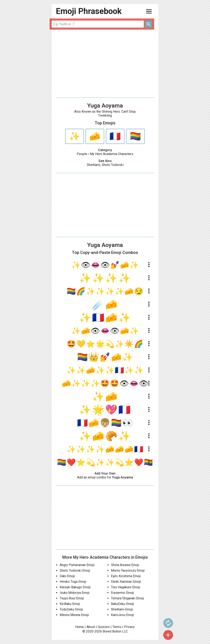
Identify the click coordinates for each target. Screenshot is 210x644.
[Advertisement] (105, 64)
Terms (117, 627)
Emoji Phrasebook (89, 11)
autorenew (167, 623)
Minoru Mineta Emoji (74, 615)
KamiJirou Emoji (122, 615)
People (82, 154)
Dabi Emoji (67, 576)
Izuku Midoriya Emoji (75, 593)
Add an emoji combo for (105, 477)
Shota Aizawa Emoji (125, 565)
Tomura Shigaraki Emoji (127, 598)
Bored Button (112, 631)
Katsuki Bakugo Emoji (75, 587)
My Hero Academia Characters (112, 154)
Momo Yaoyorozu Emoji (128, 570)
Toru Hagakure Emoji (126, 587)
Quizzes (104, 627)
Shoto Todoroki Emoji (75, 570)
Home (80, 627)
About (91, 627)
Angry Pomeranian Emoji (77, 565)
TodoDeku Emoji (71, 609)
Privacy (129, 627)
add (167, 635)
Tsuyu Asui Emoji (72, 598)
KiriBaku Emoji (70, 604)
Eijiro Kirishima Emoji (126, 576)
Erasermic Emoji (122, 593)
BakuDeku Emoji (122, 604)
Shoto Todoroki (113, 165)
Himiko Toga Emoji (73, 582)
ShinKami (93, 165)
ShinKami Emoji (122, 609)
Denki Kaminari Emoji (126, 582)
